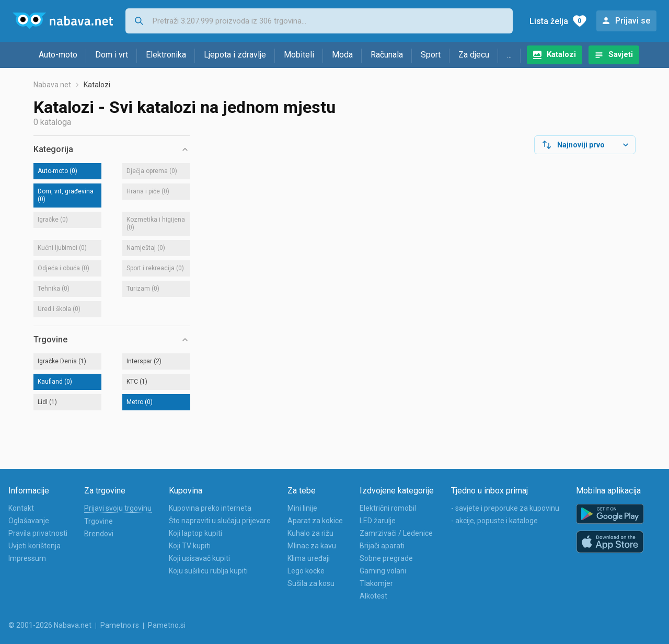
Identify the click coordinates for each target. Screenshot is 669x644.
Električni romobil (388, 508)
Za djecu (474, 55)
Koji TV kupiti (190, 546)
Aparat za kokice (315, 521)
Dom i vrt (112, 55)
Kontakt (21, 508)
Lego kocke (306, 571)
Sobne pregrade (386, 558)
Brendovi (99, 534)
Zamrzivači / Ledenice (396, 533)
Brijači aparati (382, 546)
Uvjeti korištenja (34, 546)
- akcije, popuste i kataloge (494, 521)
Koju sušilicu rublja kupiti (208, 571)
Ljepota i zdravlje (235, 55)
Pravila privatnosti (38, 533)
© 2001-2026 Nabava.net (50, 625)
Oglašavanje (29, 521)
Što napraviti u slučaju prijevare (220, 521)
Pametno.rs (120, 625)
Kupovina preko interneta (210, 508)
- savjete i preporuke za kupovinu (505, 508)
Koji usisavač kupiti (199, 558)
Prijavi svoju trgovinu (118, 508)
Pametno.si (167, 625)
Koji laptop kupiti (195, 533)
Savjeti (621, 54)
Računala (387, 55)
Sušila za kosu (311, 583)
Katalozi (561, 54)
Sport (431, 55)
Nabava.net (52, 85)
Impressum (27, 558)
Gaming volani (383, 571)
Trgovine (99, 521)
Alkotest (373, 596)
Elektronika (166, 55)
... (509, 55)
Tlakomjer (376, 583)
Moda (342, 55)
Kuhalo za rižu (310, 533)
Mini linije (302, 508)
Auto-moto (58, 55)
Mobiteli (299, 55)
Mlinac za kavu (312, 546)
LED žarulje (378, 521)
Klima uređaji (309, 558)
